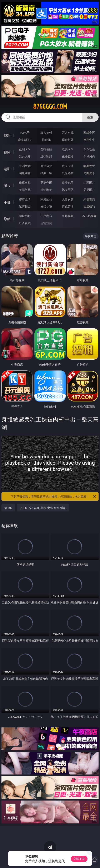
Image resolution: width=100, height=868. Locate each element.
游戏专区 (89, 133)
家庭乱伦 (46, 199)
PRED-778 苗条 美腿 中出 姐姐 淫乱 (43, 508)
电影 (7, 169)
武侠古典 (89, 199)
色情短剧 (46, 223)
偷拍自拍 (46, 166)
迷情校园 (25, 206)
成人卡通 (68, 166)
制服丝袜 (25, 173)
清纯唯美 (46, 190)
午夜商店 (46, 216)
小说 (7, 202)
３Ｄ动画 (89, 149)
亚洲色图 (46, 183)
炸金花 (46, 140)
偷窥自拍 (25, 183)
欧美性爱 (89, 166)
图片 (7, 186)
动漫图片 (89, 183)
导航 (7, 219)
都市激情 (25, 199)
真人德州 (46, 133)
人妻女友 (68, 199)
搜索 (90, 117)
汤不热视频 (89, 216)
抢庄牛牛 (89, 140)
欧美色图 (68, 183)
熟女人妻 (25, 156)
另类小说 (46, 206)
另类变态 (89, 173)
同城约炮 (25, 216)
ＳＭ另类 (89, 156)
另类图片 (89, 190)
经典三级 (46, 173)
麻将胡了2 (25, 140)
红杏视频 (25, 223)
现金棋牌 (68, 140)
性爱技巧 (89, 206)
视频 (7, 152)
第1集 (8, 508)
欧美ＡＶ (68, 149)
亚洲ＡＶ (25, 149)
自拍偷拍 (46, 149)
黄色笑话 (68, 206)
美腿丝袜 (25, 190)
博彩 (7, 136)
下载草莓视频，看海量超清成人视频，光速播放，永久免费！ (54, 496)
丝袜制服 (46, 156)
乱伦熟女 (68, 173)
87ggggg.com (50, 107)
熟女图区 (68, 190)
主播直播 (68, 156)
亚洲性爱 (25, 166)
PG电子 (25, 133)
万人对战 (68, 133)
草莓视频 (68, 216)
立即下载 (79, 859)
